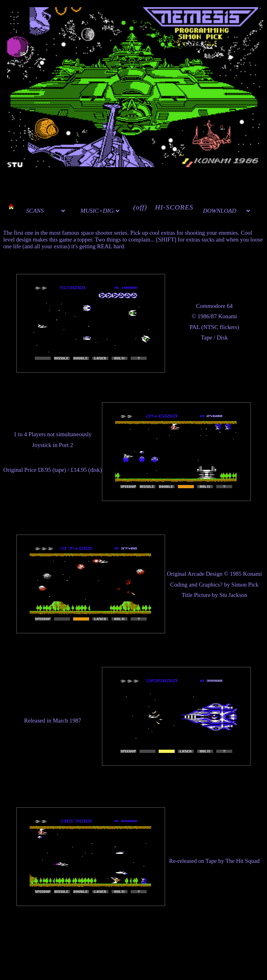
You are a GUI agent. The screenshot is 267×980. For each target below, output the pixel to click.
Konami (228, 316)
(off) (140, 207)
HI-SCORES (174, 207)
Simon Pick (245, 585)
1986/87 (207, 316)
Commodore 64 (214, 306)
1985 (236, 574)
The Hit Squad (242, 861)
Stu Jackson (233, 595)
